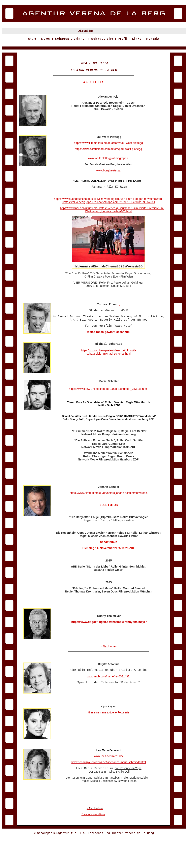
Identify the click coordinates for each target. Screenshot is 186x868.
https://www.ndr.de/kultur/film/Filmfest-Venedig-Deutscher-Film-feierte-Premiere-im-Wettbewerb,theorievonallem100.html (112, 220)
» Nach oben (109, 668)
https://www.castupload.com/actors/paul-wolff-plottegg (108, 158)
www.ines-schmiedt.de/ (109, 780)
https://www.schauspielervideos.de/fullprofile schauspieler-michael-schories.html (108, 368)
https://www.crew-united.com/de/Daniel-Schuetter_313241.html (109, 408)
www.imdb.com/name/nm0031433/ (109, 701)
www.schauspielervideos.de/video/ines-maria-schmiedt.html (109, 786)
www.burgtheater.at (108, 179)
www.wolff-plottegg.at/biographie (108, 167)
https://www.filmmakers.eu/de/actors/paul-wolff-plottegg (108, 152)
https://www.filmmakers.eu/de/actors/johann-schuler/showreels (109, 512)
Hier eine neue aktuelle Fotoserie (109, 739)
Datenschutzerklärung (94, 844)
